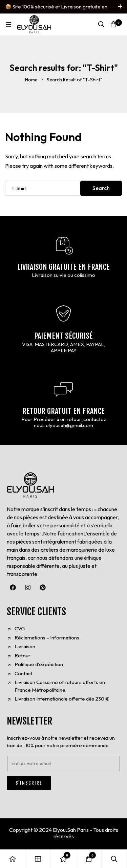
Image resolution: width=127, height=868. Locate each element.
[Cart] (113, 24)
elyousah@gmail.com (69, 425)
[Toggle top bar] (120, 7)
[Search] (101, 24)
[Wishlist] (63, 859)
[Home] (13, 859)
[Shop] (38, 859)
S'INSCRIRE (29, 783)
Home (31, 80)
